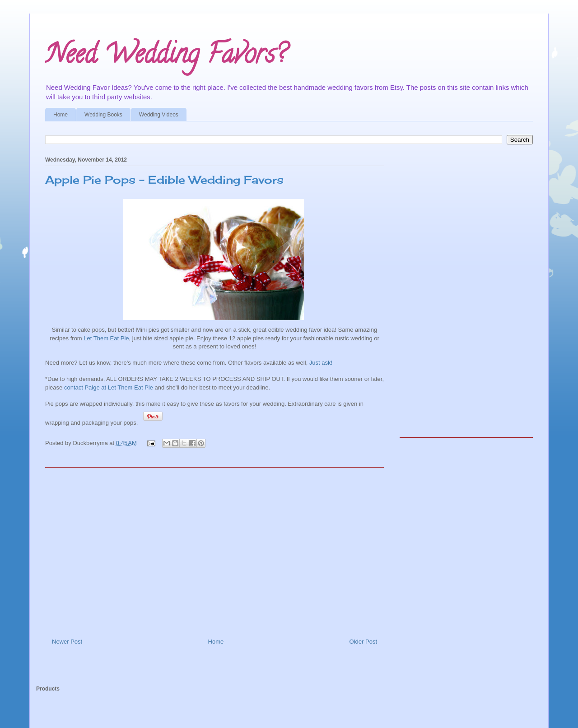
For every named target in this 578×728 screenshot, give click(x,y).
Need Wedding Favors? (166, 57)
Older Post (363, 642)
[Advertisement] (214, 549)
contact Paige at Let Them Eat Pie (109, 387)
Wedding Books (103, 115)
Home (61, 115)
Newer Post (67, 642)
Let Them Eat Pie (106, 338)
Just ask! (321, 363)
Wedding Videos (159, 115)
